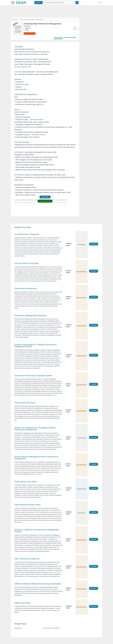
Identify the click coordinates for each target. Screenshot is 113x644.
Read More (94, 244)
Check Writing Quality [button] (45, 201)
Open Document (30, 33)
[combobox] (39, 3)
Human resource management (51, 628)
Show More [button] (45, 197)
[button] (13, 3)
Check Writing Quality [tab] (70, 37)
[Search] (77, 3)
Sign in (100, 3)
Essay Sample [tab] (58, 37)
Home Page (14, 20)
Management (24, 112)
